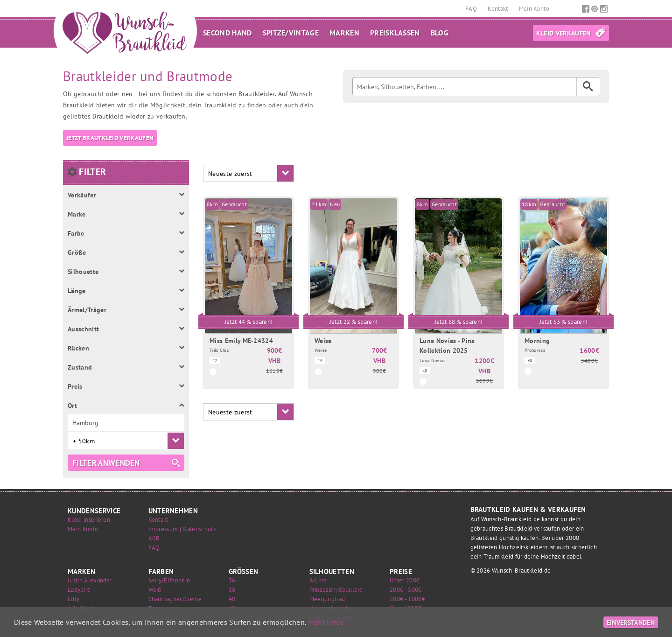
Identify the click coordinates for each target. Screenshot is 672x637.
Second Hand (227, 33)
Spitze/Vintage (291, 33)
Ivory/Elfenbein (169, 580)
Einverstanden (631, 622)
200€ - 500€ (406, 590)
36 (232, 580)
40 (232, 599)
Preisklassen (395, 33)
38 (232, 590)
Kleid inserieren (89, 520)
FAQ (472, 9)
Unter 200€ (405, 580)
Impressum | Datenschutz (182, 529)
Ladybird (79, 590)
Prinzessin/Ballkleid (336, 590)
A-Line (318, 580)
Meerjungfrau (327, 599)
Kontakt (499, 9)
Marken (344, 33)
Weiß (155, 590)
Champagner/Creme (175, 599)
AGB (154, 538)
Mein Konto (534, 9)
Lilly (74, 599)
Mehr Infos (326, 622)
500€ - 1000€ (407, 599)
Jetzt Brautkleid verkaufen (110, 138)
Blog (440, 33)
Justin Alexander (90, 580)
